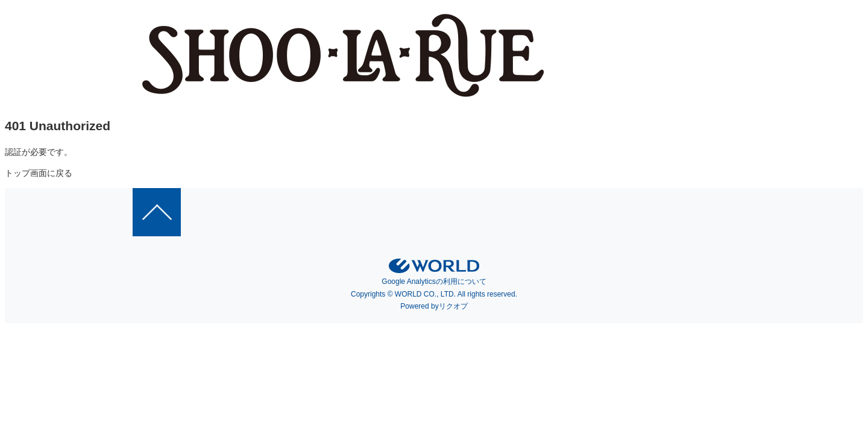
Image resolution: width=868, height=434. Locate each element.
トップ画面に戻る (39, 173)
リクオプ (453, 306)
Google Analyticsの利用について (434, 281)
